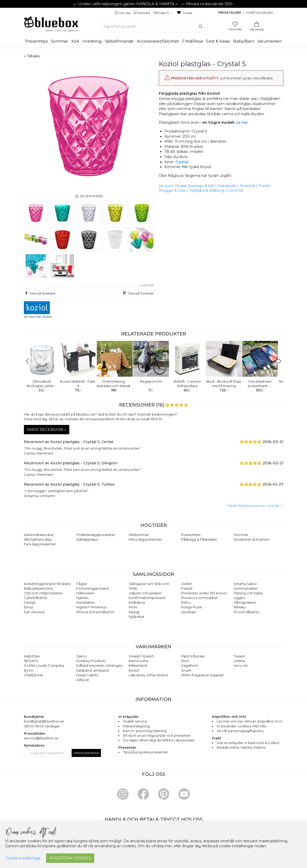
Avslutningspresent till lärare (47, 584)
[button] (30, 361)
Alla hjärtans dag (38, 539)
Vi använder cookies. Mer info (241, 726)
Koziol (134, 670)
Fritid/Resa (193, 41)
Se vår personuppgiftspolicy (240, 731)
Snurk (186, 670)
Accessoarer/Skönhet (158, 41)
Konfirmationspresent (147, 598)
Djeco (81, 656)
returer (250, 721)
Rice (185, 661)
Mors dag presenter (145, 539)
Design (30, 602)
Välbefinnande (119, 41)
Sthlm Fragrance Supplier (203, 675)
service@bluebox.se (41, 738)
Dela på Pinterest (138, 293)
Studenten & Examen (251, 539)
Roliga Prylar (192, 607)
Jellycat (83, 680)
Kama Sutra (138, 661)
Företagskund (260, 13)
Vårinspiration (245, 602)
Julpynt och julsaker (145, 593)
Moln (133, 607)
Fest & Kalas (218, 41)
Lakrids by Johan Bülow (148, 675)
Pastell (187, 588)
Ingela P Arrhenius (91, 607)
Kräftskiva (137, 602)
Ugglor (239, 598)
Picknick (247, 186)
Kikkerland (138, 665)
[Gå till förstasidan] (51, 24)
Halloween (85, 593)
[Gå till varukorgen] (257, 24)
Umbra (239, 661)
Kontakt (142, 13)
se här (242, 122)
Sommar (59, 41)
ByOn (29, 670)
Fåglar (82, 584)
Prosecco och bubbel (199, 598)
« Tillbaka (32, 56)
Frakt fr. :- (164, 13)
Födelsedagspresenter (96, 535)
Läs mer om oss (230, 721)
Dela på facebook (40, 293)
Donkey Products (91, 661)
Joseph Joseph (141, 656)
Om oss (123, 13)
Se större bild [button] (89, 196)
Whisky (240, 607)
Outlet (184, 13)
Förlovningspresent (93, 588)
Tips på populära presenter (146, 752)
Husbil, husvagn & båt (195, 186)
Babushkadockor (39, 588)
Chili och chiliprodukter (43, 593)
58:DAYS (31, 661)
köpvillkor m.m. (271, 721)
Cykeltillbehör (36, 598)
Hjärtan (82, 598)
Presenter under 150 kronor (204, 593)
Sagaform (190, 665)
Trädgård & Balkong (207, 190)
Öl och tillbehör (247, 612)
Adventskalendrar (39, 535)
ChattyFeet (33, 675)
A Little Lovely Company (44, 665)
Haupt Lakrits (87, 675)
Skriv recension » (47, 430)
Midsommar (139, 535)
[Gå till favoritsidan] (235, 24)
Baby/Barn (244, 41)
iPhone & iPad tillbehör (95, 612)
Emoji (29, 607)
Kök (75, 41)
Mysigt (134, 612)
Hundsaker (86, 602)
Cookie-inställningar (23, 858)
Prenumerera (86, 753)
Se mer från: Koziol (38, 310)
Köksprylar (227, 186)
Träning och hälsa (248, 593)
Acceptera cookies (70, 858)
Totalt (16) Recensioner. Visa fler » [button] (255, 506)
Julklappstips (87, 539)
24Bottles (32, 656)
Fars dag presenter (40, 544)
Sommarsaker (246, 588)
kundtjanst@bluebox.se (44, 721)
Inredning (92, 41)
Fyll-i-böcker (35, 612)
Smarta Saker (245, 584)
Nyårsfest (137, 617)
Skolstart (189, 612)
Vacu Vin (241, 665)
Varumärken (270, 41)
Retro (186, 602)
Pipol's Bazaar (193, 656)
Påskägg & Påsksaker (199, 539)
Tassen (239, 656)
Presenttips (36, 41)
